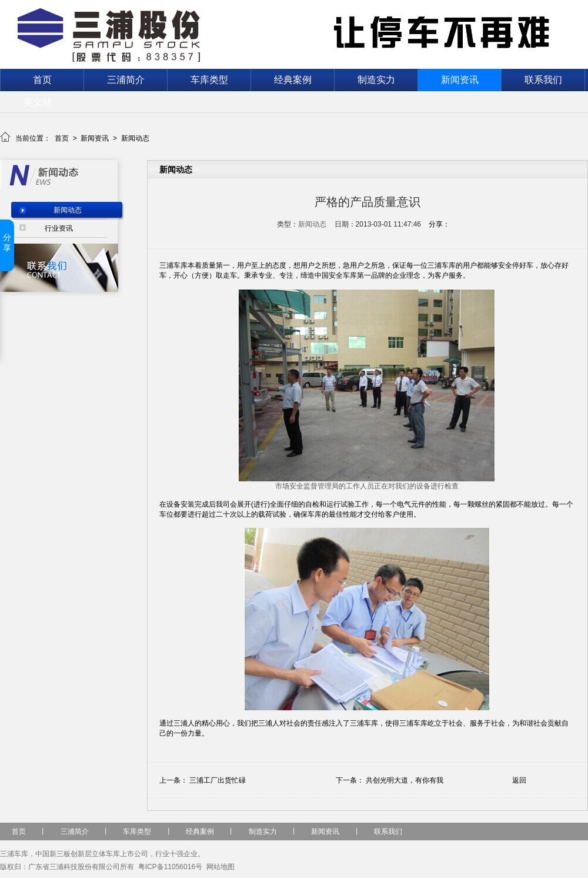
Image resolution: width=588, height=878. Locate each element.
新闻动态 (135, 138)
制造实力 (376, 80)
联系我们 (543, 80)
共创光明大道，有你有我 (405, 780)
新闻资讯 (460, 80)
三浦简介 (126, 80)
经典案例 (293, 80)
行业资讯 (59, 228)
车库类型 (209, 80)
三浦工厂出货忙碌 (218, 780)
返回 (519, 780)
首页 (42, 80)
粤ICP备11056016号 (170, 867)
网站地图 (220, 867)
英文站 (38, 102)
